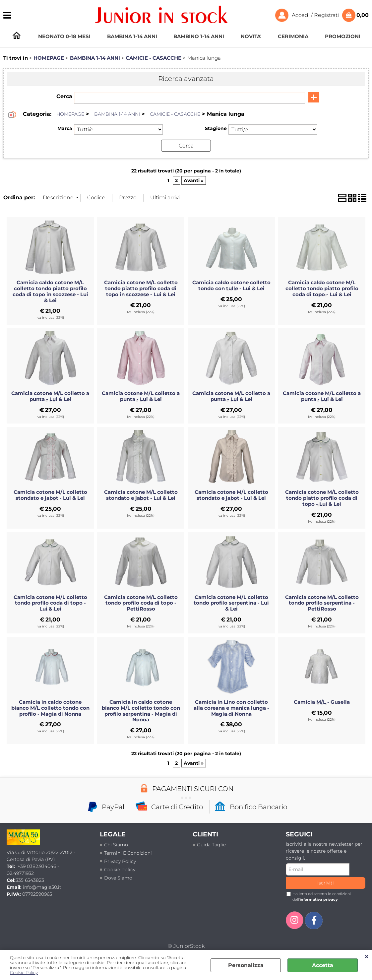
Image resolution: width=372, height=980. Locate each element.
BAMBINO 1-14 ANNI (199, 36)
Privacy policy (120, 861)
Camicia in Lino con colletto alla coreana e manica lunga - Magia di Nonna (231, 708)
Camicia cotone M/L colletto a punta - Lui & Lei (50, 396)
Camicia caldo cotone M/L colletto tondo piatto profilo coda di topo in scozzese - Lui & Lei (50, 292)
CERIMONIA (293, 36)
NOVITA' (251, 36)
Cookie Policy (24, 973)
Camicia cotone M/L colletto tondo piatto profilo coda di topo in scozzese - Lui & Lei (141, 289)
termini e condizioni (128, 853)
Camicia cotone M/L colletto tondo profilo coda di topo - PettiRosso (141, 603)
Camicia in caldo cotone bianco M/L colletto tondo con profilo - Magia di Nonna (50, 708)
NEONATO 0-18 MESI (64, 36)
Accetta (323, 965)
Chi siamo (116, 844)
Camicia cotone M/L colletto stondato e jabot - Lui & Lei (50, 495)
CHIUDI (367, 957)
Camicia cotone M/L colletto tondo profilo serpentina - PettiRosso (322, 603)
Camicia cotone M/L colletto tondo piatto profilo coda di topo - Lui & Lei (322, 498)
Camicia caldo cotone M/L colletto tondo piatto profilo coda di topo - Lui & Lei (322, 289)
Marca (65, 128)
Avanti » (194, 180)
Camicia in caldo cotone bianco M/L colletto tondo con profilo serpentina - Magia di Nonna (141, 711)
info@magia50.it (42, 887)
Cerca (64, 96)
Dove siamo (118, 878)
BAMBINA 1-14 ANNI (132, 36)
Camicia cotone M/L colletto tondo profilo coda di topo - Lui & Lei (50, 603)
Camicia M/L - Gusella (322, 702)
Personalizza (246, 965)
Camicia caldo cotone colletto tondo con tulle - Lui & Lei (231, 286)
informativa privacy (319, 899)
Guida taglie (211, 844)
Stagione (216, 128)
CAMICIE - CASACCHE (175, 114)
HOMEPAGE (17, 35)
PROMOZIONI (343, 36)
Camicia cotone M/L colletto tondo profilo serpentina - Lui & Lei (231, 603)
